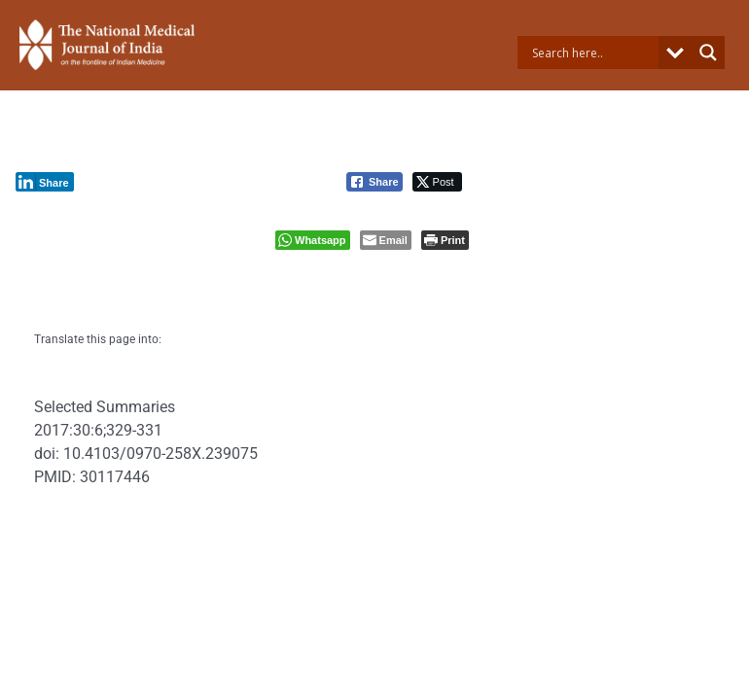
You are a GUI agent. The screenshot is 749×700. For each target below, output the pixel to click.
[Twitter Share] (437, 182)
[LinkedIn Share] (45, 182)
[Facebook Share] (374, 182)
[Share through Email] (386, 240)
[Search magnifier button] (708, 52)
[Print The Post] (445, 240)
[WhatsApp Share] (313, 240)
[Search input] (593, 52)
